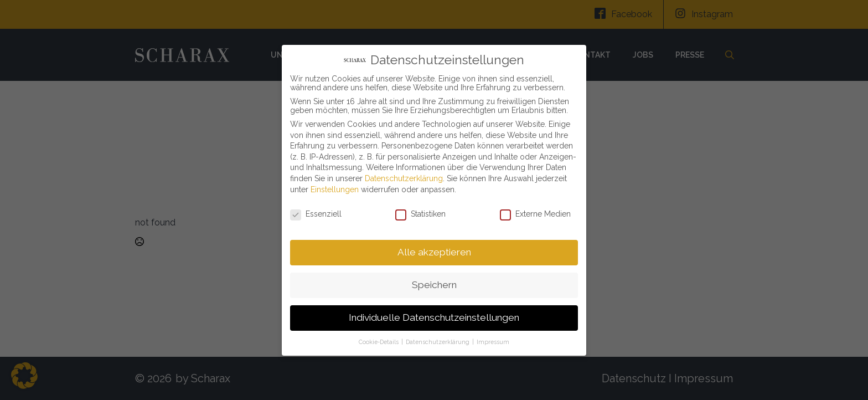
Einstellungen (335, 185)
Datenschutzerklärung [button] (438, 337)
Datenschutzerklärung (404, 175)
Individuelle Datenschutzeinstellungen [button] (434, 314)
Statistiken (420, 210)
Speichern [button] (434, 281)
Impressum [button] (493, 337)
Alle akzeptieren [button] (434, 248)
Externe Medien (535, 210)
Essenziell (316, 210)
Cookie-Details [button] (379, 337)
